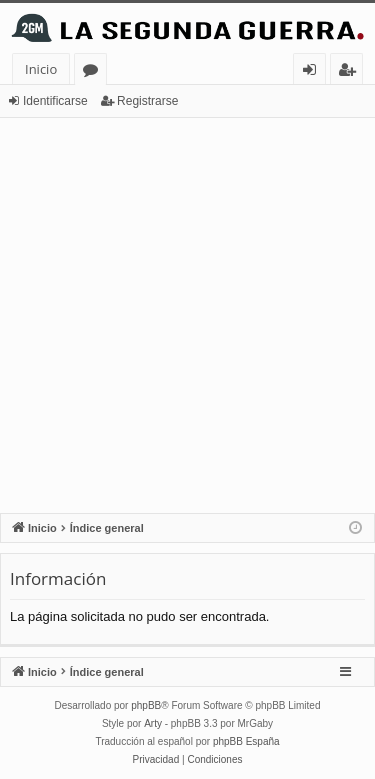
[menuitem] (156, 760)
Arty (153, 723)
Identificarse (55, 101)
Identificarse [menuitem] (314, 72)
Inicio (41, 69)
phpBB (146, 705)
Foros (94, 72)
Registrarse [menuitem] (351, 72)
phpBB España (246, 741)
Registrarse (147, 101)
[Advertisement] (187, 315)
